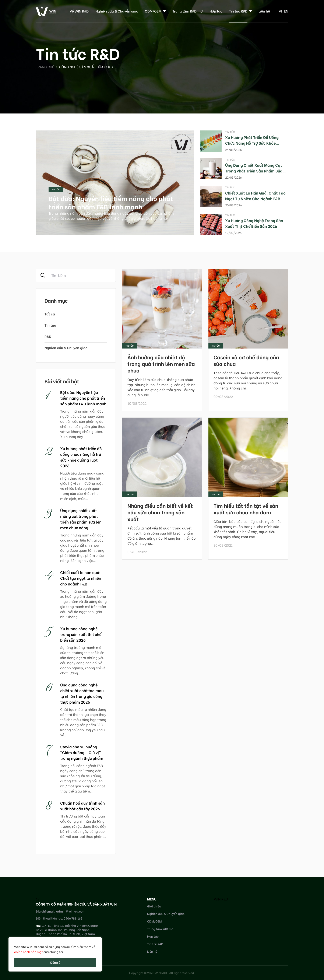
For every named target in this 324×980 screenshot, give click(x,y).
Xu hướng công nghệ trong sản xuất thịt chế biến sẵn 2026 (254, 223)
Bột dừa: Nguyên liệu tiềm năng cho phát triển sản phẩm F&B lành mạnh (111, 202)
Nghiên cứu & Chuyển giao (117, 11)
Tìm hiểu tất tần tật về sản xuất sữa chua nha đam (246, 509)
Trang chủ (45, 67)
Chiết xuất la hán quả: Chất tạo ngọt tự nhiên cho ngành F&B (255, 196)
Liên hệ (264, 11)
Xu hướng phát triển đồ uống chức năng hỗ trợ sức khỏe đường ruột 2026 (252, 143)
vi (280, 11)
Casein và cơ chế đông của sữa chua (246, 360)
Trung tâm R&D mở (188, 11)
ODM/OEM (153, 11)
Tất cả (50, 314)
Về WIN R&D (79, 11)
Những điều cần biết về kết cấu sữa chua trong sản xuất (160, 512)
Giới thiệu (154, 906)
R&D (48, 336)
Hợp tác (216, 11)
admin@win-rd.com (71, 911)
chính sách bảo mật (29, 952)
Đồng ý (55, 962)
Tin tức (56, 189)
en (286, 11)
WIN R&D (221, 899)
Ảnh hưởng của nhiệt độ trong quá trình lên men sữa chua (161, 363)
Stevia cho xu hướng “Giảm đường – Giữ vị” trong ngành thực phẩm (82, 752)
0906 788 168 (73, 918)
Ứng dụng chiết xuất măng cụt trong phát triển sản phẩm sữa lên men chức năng (254, 171)
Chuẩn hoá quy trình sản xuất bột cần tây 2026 (82, 806)
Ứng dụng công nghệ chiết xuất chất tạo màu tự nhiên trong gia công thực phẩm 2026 (82, 693)
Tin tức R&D (238, 11)
